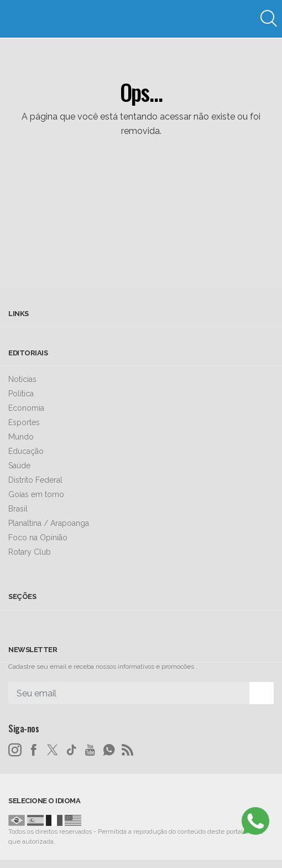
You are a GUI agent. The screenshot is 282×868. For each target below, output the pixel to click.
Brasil (18, 509)
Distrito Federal (35, 480)
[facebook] (34, 750)
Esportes (24, 422)
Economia (26, 408)
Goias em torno (36, 494)
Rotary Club (30, 552)
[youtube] (90, 750)
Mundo (21, 437)
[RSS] (128, 750)
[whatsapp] (109, 750)
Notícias (22, 379)
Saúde (19, 466)
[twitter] (53, 750)
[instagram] (15, 750)
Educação (26, 451)
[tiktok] (71, 750)
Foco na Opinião (38, 538)
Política (21, 394)
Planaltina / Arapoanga (49, 523)
